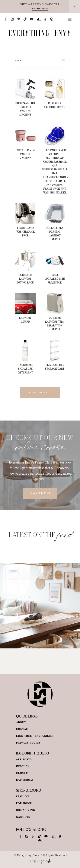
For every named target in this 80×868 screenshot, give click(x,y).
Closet (22, 773)
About (21, 722)
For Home (24, 803)
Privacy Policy (28, 743)
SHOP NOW (40, 8)
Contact (23, 729)
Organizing (26, 810)
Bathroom (25, 780)
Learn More (40, 494)
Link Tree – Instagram (34, 736)
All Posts (24, 759)
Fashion (23, 796)
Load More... (40, 393)
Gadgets (23, 817)
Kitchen (23, 766)
